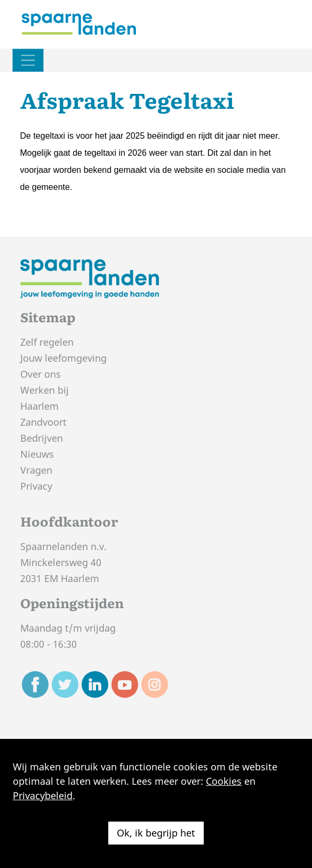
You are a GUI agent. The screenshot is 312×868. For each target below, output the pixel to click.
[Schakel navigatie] (28, 60)
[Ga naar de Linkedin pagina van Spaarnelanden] (95, 684)
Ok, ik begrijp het (156, 833)
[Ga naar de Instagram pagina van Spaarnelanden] (155, 684)
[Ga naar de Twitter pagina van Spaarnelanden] (65, 684)
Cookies (224, 781)
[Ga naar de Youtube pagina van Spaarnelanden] (125, 684)
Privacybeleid (43, 795)
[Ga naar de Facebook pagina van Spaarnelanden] (35, 684)
